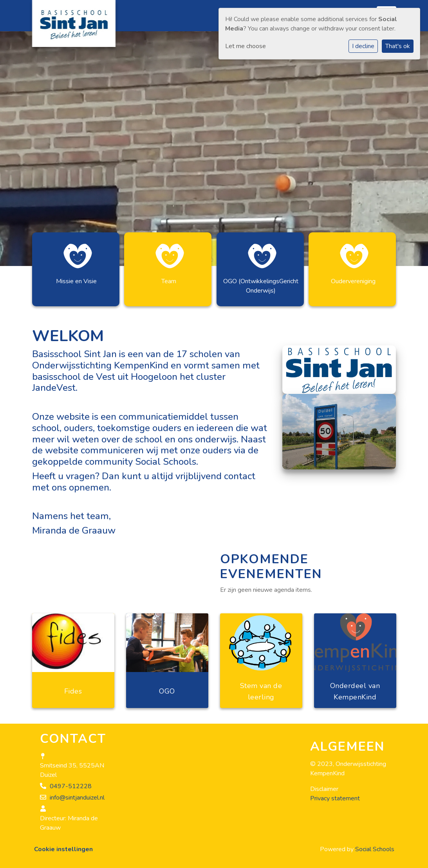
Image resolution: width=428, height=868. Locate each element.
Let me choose (246, 46)
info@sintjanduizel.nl (77, 798)
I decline (363, 46)
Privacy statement (335, 798)
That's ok (398, 46)
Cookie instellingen (63, 849)
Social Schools (375, 849)
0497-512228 (71, 786)
